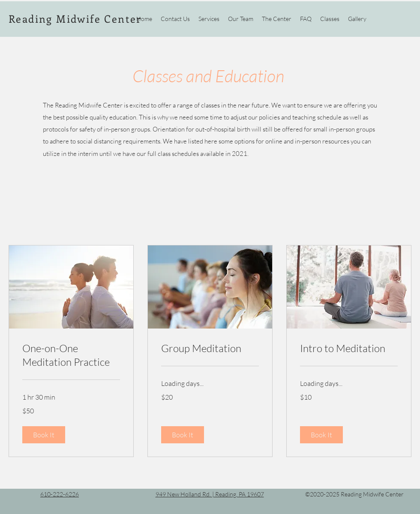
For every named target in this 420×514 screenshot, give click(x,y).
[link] (71, 356)
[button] (44, 435)
